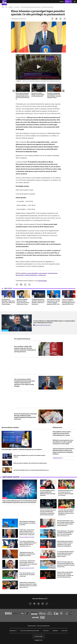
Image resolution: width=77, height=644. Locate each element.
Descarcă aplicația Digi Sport (43, 325)
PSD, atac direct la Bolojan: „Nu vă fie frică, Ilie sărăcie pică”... (30, 463)
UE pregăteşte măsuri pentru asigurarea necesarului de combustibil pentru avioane (62, 433)
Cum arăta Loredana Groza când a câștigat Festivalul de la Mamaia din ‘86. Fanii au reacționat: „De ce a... (28, 544)
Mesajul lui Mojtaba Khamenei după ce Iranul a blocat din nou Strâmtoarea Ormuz (23, 302)
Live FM (61, 2)
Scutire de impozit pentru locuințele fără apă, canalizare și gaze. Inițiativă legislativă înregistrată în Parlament (25, 416)
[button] (39, 67)
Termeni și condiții (32, 626)
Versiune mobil (39, 636)
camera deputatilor (33, 273)
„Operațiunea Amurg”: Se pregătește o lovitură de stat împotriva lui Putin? (27, 554)
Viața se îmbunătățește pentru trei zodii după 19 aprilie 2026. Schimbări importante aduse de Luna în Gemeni (20, 502)
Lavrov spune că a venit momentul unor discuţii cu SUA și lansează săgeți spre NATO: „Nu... (54, 302)
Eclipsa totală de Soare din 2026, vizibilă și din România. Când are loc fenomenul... (38, 302)
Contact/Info (64, 631)
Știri (6, 7)
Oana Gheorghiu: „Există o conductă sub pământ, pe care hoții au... (22, 449)
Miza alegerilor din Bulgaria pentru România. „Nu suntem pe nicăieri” (28, 523)
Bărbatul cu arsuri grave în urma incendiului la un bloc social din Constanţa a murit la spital (63, 442)
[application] (38, 67)
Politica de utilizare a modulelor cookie (30, 631)
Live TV (68, 2)
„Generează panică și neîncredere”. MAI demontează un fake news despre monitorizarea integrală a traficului (63, 451)
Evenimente (17, 7)
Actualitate (11, 7)
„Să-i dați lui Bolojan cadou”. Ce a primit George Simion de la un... (31, 470)
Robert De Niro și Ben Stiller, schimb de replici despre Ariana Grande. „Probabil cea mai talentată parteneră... (65, 575)
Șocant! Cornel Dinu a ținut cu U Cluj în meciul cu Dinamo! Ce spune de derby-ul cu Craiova (66, 493)
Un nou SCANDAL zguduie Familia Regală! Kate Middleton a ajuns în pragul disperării (48, 493)
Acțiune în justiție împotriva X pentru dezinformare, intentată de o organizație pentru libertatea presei (48, 512)
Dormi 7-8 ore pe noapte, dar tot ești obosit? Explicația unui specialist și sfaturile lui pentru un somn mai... (66, 564)
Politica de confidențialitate (43, 626)
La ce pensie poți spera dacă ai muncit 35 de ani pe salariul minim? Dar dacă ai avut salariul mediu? (65, 554)
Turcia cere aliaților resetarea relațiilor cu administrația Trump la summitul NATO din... (68, 302)
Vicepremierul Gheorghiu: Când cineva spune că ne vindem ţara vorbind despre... (8, 302)
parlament (24, 273)
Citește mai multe (57, 458)
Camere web (55, 631)
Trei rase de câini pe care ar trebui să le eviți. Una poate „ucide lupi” (27, 575)
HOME (3, 7)
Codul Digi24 (46, 631)
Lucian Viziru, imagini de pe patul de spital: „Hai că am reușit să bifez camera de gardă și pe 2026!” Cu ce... (28, 563)
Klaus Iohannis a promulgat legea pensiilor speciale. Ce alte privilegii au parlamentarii (37, 7)
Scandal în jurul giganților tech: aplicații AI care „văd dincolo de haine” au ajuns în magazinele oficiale (54, 95)
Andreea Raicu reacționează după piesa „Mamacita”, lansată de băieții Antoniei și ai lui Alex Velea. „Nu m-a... (28, 585)
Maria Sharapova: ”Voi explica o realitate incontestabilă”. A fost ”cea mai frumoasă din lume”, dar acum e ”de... (65, 533)
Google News (42, 281)
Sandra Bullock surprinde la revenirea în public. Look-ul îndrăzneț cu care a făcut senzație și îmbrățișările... (65, 544)
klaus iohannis (20, 275)
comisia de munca (53, 273)
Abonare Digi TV (13, 631)
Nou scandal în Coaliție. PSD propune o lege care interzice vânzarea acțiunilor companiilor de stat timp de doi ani (25, 349)
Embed (18, 81)
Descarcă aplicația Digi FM (27, 537)
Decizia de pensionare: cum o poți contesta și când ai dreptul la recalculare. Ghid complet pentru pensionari (66, 523)
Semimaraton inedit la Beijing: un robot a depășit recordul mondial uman (38, 95)
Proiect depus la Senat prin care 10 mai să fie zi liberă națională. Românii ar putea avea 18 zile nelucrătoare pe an (23, 96)
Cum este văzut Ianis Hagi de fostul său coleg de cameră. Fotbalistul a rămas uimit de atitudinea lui (66, 512)
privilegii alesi (42, 275)
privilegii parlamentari (31, 275)
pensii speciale (43, 273)
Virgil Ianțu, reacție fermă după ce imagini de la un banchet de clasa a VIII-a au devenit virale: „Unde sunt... (27, 532)
